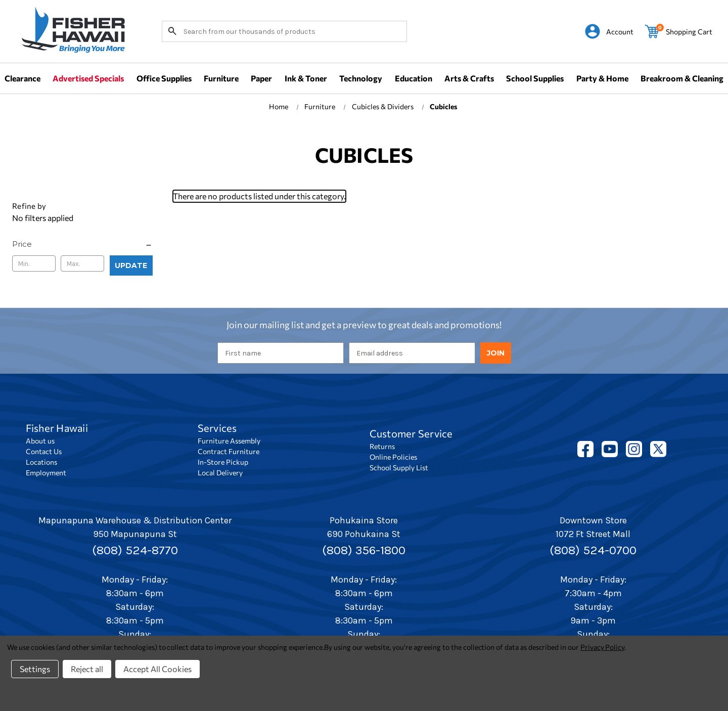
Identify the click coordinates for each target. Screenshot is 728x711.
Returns (382, 446)
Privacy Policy (602, 647)
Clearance (22, 78)
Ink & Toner (306, 78)
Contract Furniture (229, 451)
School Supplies (535, 78)
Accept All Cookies (157, 669)
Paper (261, 78)
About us (40, 441)
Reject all (87, 669)
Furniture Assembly (229, 441)
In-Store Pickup (223, 462)
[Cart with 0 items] (678, 31)
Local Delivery (220, 473)
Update (131, 265)
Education (414, 78)
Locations (41, 462)
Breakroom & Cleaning (682, 78)
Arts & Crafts (469, 78)
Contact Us (44, 451)
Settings (35, 669)
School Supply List (399, 468)
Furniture (221, 78)
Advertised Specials (88, 78)
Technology (361, 78)
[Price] (82, 244)
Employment (46, 473)
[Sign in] (609, 31)
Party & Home (602, 78)
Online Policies (393, 457)
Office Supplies (164, 78)
